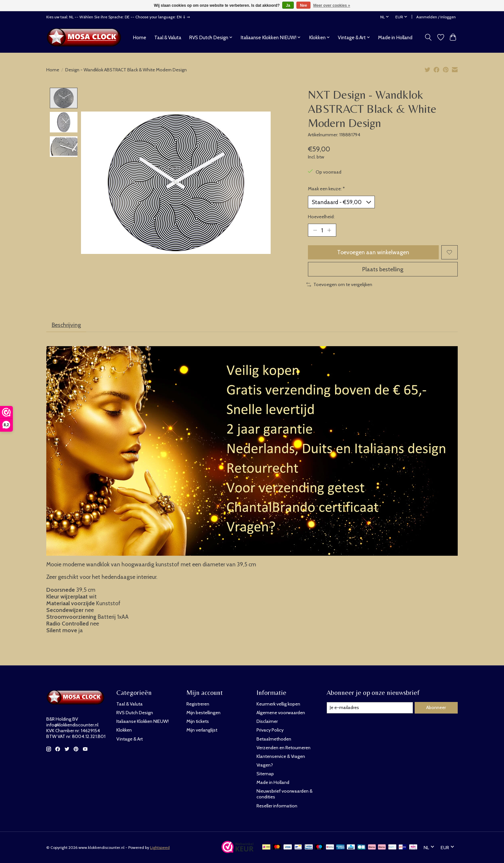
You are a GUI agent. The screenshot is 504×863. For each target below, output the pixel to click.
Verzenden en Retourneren (283, 748)
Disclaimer (267, 721)
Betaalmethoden (274, 739)
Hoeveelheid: (321, 217)
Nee (303, 5)
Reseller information (277, 806)
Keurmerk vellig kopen (278, 704)
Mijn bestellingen (203, 713)
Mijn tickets (198, 721)
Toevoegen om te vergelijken (339, 284)
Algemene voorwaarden (281, 713)
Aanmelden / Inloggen (436, 17)
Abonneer (436, 707)
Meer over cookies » (332, 5)
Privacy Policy (270, 730)
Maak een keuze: (326, 189)
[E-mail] (370, 708)
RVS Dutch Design (135, 713)
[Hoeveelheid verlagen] (315, 230)
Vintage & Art (130, 739)
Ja (288, 5)
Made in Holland (395, 37)
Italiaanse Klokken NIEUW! (143, 721)
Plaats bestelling (383, 269)
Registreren (198, 704)
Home (139, 37)
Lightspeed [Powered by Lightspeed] (160, 847)
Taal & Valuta (168, 37)
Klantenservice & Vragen (281, 756)
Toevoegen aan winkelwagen (373, 252)
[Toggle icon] (428, 37)
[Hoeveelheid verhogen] (329, 230)
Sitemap (265, 774)
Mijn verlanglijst (202, 730)
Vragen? (265, 765)
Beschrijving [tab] (66, 325)
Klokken (124, 730)
